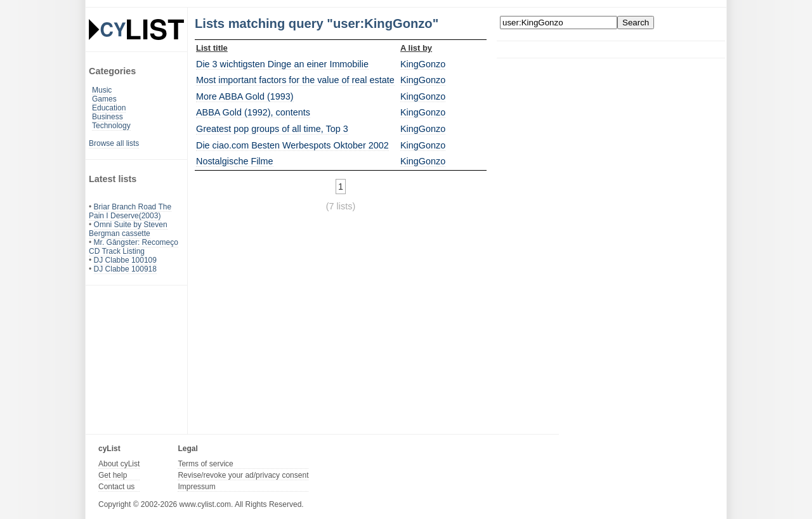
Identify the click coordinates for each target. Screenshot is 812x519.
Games (104, 99)
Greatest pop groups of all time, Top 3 (272, 129)
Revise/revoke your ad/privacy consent (243, 475)
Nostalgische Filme (235, 161)
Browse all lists (114, 143)
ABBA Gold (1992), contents (253, 112)
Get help (113, 475)
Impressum (196, 487)
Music (102, 90)
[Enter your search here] (559, 23)
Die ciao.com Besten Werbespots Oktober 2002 (292, 145)
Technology (111, 126)
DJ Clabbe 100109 (125, 260)
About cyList (119, 464)
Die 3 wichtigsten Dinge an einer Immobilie (282, 64)
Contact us (116, 487)
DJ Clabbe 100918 (125, 269)
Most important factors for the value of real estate (295, 80)
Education (109, 108)
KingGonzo (423, 64)
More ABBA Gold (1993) (245, 96)
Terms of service (205, 464)
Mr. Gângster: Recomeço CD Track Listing (134, 247)
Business (108, 117)
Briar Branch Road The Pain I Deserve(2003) (130, 211)
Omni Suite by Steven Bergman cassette (128, 229)
